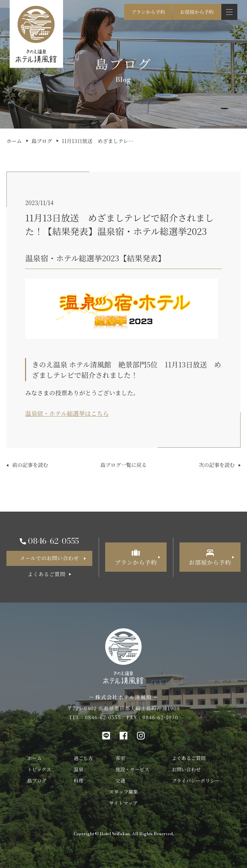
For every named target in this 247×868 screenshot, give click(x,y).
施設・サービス (132, 769)
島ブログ (42, 141)
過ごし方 (83, 758)
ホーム (14, 141)
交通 (120, 780)
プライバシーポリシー (196, 780)
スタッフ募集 (123, 792)
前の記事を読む (30, 465)
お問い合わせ (186, 769)
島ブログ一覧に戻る (123, 465)
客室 (120, 758)
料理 (78, 780)
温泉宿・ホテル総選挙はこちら (67, 413)
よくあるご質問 (189, 758)
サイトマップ (123, 803)
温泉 (78, 769)
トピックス (39, 769)
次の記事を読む (217, 465)
